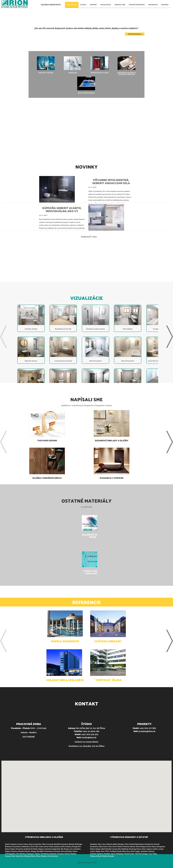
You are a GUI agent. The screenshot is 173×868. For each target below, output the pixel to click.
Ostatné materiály (137, 5)
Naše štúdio (72, 5)
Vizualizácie (106, 5)
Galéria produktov (51, 5)
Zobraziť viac (89, 237)
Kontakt (165, 5)
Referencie (153, 5)
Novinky (93, 5)
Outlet (83, 5)
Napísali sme (120, 5)
